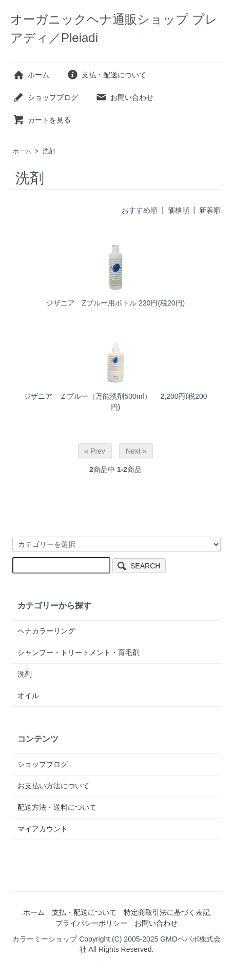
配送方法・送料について (57, 807)
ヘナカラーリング (46, 631)
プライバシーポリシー (91, 923)
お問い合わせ (124, 97)
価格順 (179, 210)
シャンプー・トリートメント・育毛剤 (79, 652)
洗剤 (49, 151)
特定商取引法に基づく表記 (167, 912)
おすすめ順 (140, 210)
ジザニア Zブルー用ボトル (92, 303)
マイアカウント (43, 829)
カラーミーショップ (45, 939)
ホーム (31, 75)
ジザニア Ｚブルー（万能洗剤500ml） (91, 396)
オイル (28, 696)
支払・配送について (106, 75)
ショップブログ (45, 97)
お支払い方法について (53, 786)
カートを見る (42, 120)
